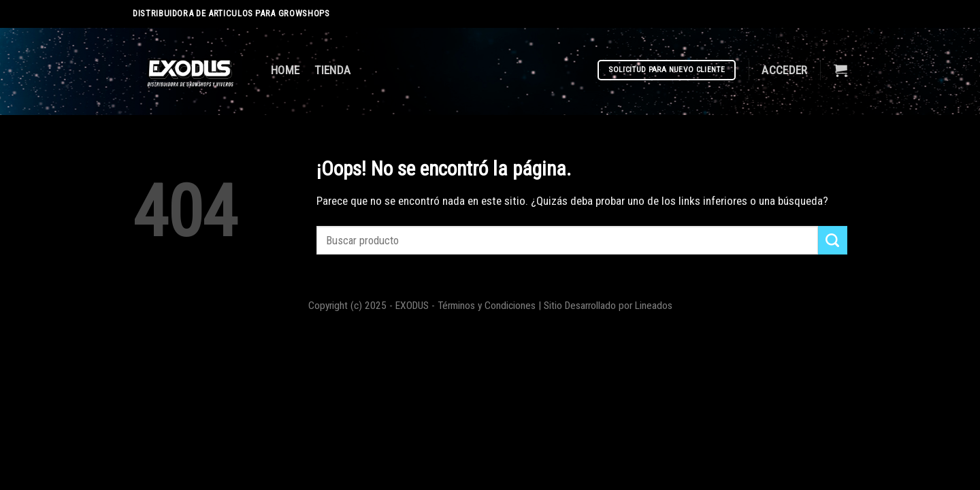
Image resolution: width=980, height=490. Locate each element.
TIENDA (332, 70)
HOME (285, 70)
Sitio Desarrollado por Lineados (608, 306)
